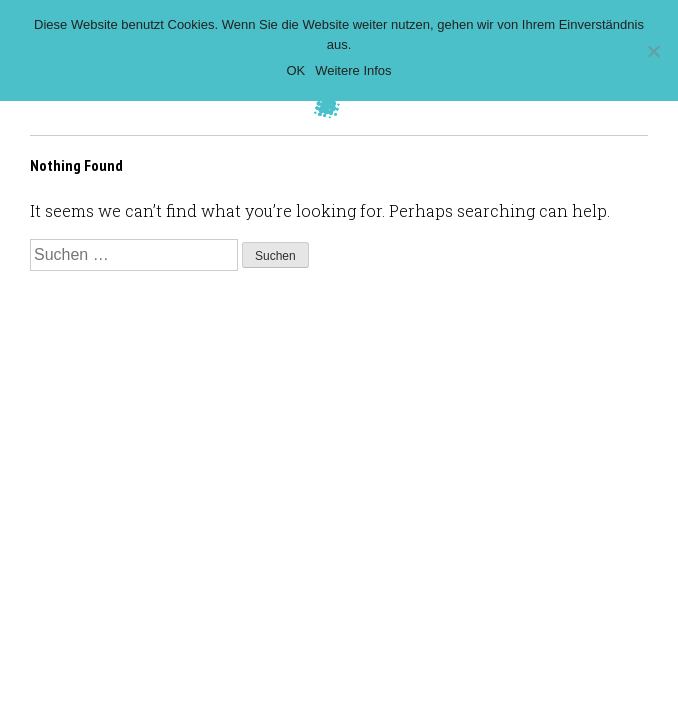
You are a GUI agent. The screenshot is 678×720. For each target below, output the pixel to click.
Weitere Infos (353, 70)
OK (295, 70)
